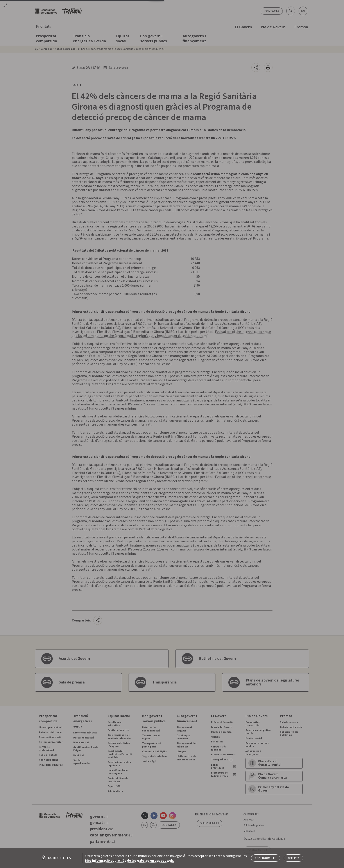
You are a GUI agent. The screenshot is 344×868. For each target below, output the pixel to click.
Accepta (293, 858)
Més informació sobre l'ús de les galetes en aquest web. (130, 861)
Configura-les (266, 858)
